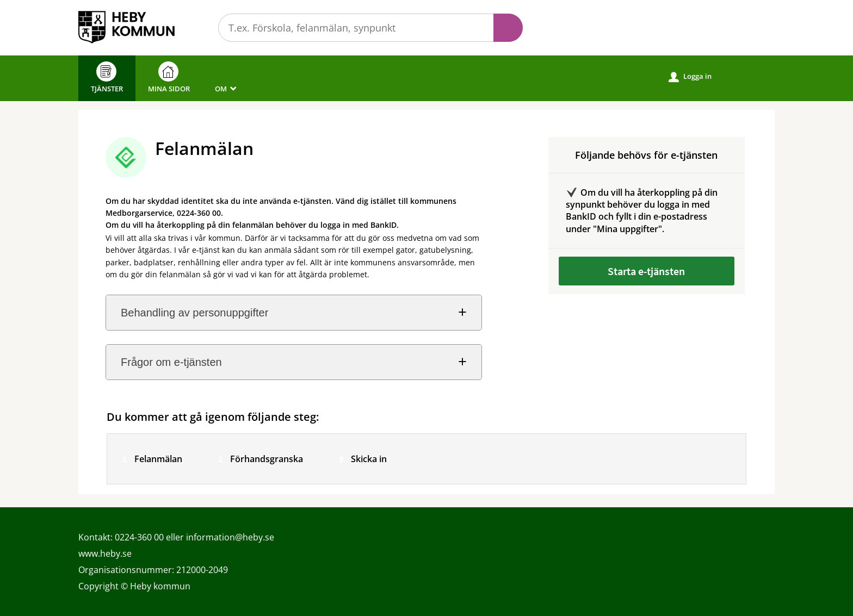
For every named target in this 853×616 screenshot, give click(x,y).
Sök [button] (508, 28)
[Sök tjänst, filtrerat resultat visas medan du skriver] (370, 28)
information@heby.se (230, 537)
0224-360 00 (139, 537)
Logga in (690, 77)
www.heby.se (105, 553)
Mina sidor (169, 77)
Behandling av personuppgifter (194, 313)
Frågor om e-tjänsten (171, 362)
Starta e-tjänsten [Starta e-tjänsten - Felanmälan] (646, 271)
